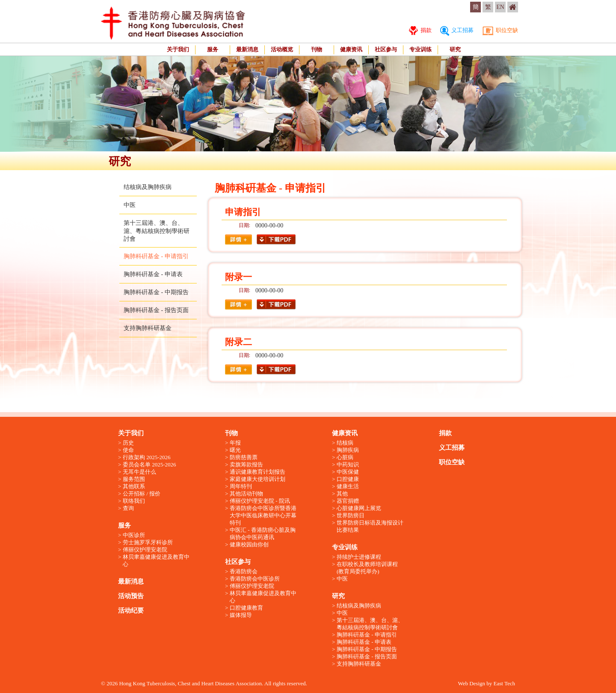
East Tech (504, 683)
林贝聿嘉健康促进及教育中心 (156, 560)
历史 (128, 443)
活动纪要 (131, 610)
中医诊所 (134, 535)
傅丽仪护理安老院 (145, 550)
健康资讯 (351, 49)
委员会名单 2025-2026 (150, 464)
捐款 (420, 30)
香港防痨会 (244, 571)
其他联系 (134, 486)
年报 (235, 443)
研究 (455, 49)
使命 (128, 450)
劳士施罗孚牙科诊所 (148, 542)
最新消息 (247, 49)
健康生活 (348, 486)
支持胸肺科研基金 (148, 328)
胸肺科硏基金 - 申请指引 (156, 256)
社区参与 (386, 49)
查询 (128, 508)
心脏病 (345, 457)
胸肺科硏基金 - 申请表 (153, 274)
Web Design (471, 683)
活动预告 (131, 596)
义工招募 (457, 30)
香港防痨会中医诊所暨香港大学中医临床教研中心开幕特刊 (263, 515)
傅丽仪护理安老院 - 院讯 (260, 501)
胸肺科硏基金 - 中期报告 (156, 292)
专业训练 (421, 49)
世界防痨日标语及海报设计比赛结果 (370, 526)
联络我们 (134, 501)
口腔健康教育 (246, 608)
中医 (130, 205)
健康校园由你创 (249, 544)
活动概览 (282, 49)
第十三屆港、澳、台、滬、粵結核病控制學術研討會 (157, 231)
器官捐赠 (348, 501)
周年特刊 (241, 486)
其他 (342, 494)
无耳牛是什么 (139, 472)
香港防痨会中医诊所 (255, 579)
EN (500, 7)
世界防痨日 (351, 515)
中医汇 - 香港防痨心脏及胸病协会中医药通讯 (263, 534)
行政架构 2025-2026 (147, 457)
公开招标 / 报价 (142, 494)
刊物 (317, 49)
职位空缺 (500, 30)
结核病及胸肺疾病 (148, 187)
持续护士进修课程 (359, 557)
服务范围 (134, 479)
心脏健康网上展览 (359, 508)
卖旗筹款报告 (246, 464)
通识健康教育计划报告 (258, 472)
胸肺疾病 (348, 450)
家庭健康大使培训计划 (258, 479)
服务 (213, 49)
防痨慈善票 (244, 457)
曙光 (235, 450)
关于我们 (178, 49)
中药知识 (348, 464)
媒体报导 (241, 615)
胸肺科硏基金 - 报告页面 (156, 310)
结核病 (345, 443)
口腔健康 (348, 479)
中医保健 (348, 472)
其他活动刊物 (246, 494)
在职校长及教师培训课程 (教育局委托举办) (367, 568)
